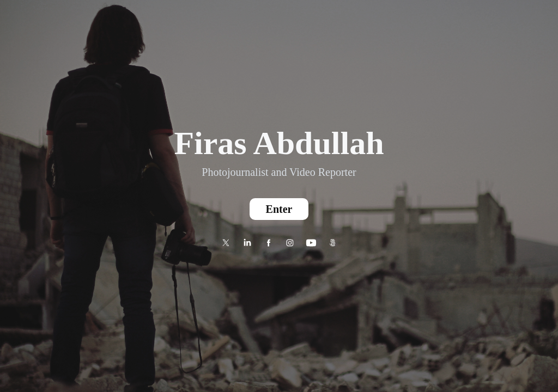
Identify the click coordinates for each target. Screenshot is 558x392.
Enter (279, 209)
